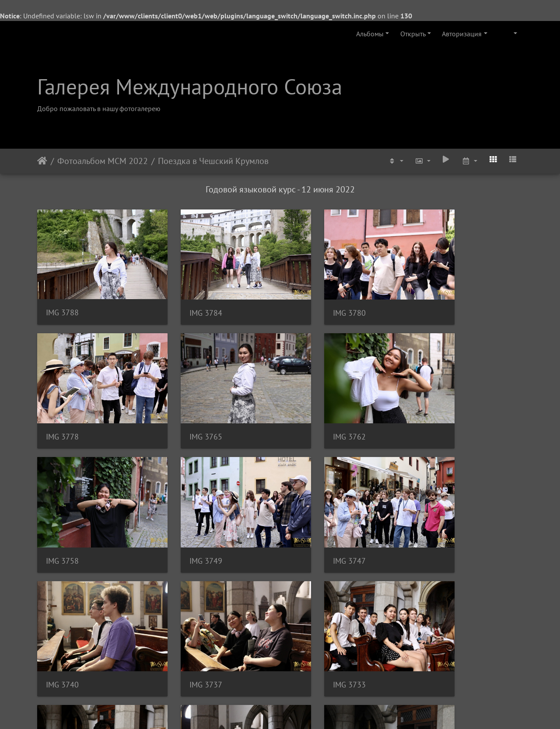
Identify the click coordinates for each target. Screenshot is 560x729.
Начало (42, 161)
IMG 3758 (312, 411)
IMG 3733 (436, 522)
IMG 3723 (312, 633)
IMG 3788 (62, 300)
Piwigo (292, 711)
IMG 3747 (62, 522)
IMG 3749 (436, 411)
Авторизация (462, 34)
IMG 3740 (187, 522)
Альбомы (370, 34)
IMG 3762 (187, 410)
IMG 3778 (436, 300)
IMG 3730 (62, 633)
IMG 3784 (187, 300)
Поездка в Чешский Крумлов (213, 161)
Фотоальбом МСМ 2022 (103, 161)
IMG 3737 (312, 522)
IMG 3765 (62, 411)
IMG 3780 (312, 300)
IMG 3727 (187, 633)
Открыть (413, 34)
